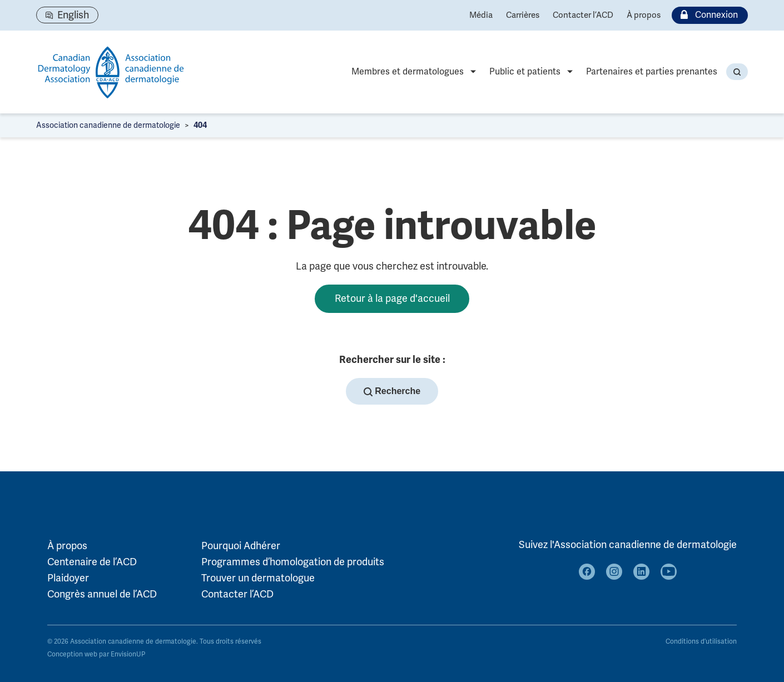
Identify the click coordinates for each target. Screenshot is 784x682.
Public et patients (525, 72)
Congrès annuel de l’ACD (102, 594)
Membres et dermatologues (408, 72)
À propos (644, 15)
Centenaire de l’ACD (92, 562)
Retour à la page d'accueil (392, 298)
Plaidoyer (68, 578)
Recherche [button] (392, 392)
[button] (737, 72)
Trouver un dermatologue (258, 578)
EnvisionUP (128, 654)
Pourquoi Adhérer (241, 546)
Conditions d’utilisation (701, 642)
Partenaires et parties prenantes (652, 72)
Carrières (523, 15)
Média (481, 15)
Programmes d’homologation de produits (293, 562)
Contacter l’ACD (583, 15)
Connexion (707, 15)
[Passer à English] (67, 15)
